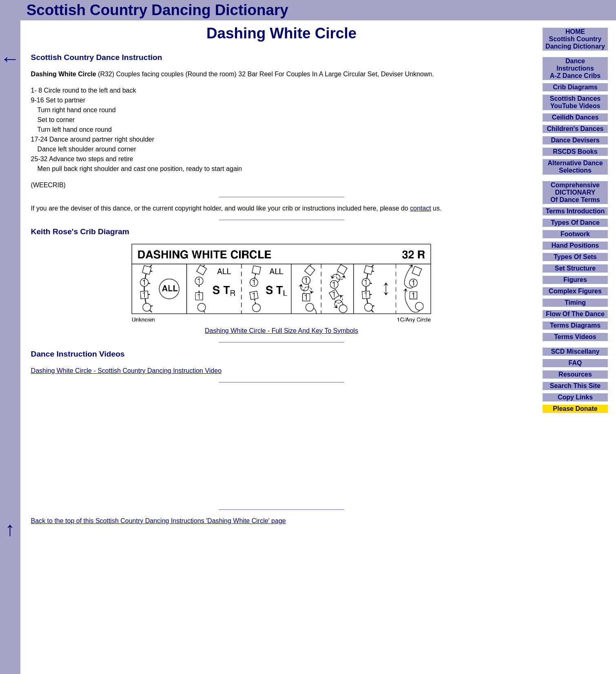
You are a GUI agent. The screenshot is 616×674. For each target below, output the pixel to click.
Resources (575, 374)
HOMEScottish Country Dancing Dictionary (575, 39)
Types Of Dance (575, 223)
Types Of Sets (575, 257)
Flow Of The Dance (575, 314)
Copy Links (575, 397)
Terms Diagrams (575, 325)
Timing (575, 303)
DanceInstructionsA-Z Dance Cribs (575, 68)
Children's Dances (575, 129)
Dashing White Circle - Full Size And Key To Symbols (281, 331)
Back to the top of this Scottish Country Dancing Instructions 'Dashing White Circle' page (158, 521)
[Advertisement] (281, 446)
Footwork (575, 234)
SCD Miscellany (575, 351)
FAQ (575, 363)
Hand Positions (575, 245)
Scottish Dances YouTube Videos (575, 102)
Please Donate (575, 409)
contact (421, 208)
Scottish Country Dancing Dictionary (157, 10)
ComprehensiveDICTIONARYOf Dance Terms (575, 192)
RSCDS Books (575, 152)
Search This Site (575, 386)
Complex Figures (575, 291)
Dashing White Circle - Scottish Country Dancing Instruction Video (126, 371)
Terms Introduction (575, 211)
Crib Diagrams (575, 87)
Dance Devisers (575, 140)
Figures (575, 280)
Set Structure (575, 268)
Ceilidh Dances (575, 117)
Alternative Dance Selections (575, 167)
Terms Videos (575, 337)
